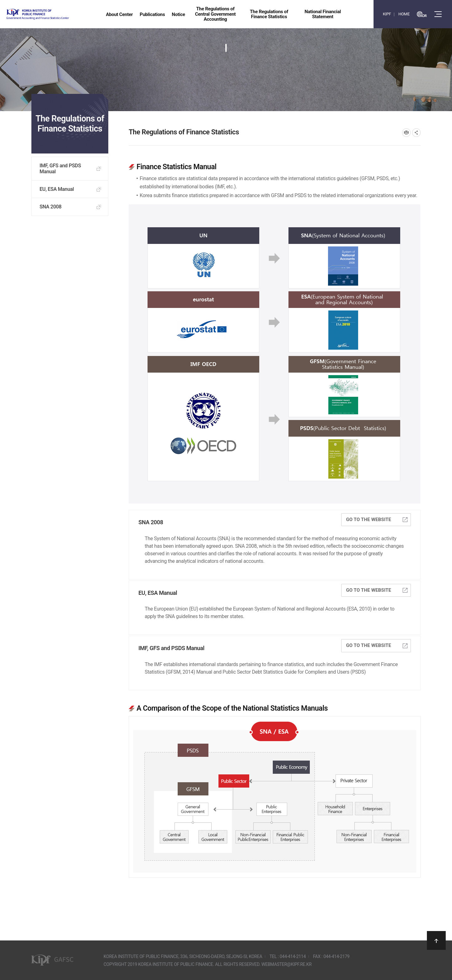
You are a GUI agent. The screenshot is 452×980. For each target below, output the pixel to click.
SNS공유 (416, 133)
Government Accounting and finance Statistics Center (54, 14)
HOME (404, 14)
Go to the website (377, 520)
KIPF (387, 14)
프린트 (406, 133)
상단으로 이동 (436, 940)
